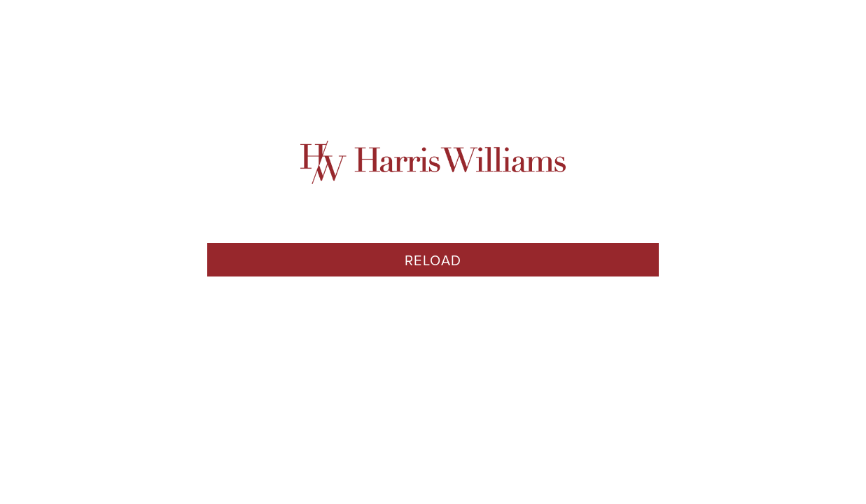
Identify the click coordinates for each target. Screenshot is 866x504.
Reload (433, 261)
